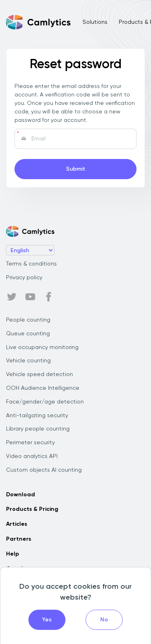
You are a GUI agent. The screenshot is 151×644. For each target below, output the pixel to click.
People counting (28, 320)
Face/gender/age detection (45, 402)
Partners (19, 539)
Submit (76, 169)
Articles (17, 524)
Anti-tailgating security (37, 416)
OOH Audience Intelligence (43, 388)
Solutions (95, 22)
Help (12, 554)
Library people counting (38, 429)
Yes (47, 620)
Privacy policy (24, 278)
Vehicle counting (28, 361)
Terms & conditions (31, 264)
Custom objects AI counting (44, 470)
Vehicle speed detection (39, 374)
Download (21, 495)
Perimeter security (30, 443)
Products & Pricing (32, 509)
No (104, 620)
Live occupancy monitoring (42, 347)
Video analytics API (32, 456)
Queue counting (28, 334)
